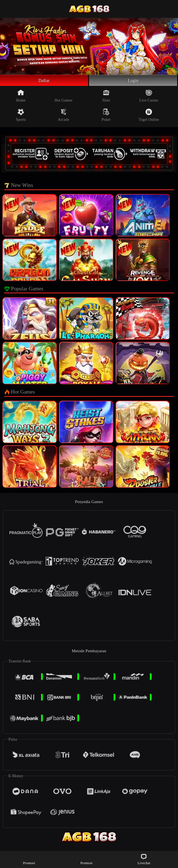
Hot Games (63, 97)
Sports (21, 117)
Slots (106, 97)
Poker (106, 117)
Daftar (44, 81)
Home (21, 97)
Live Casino (149, 97)
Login (133, 81)
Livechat (144, 859)
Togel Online (149, 117)
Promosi (29, 859)
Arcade (64, 117)
